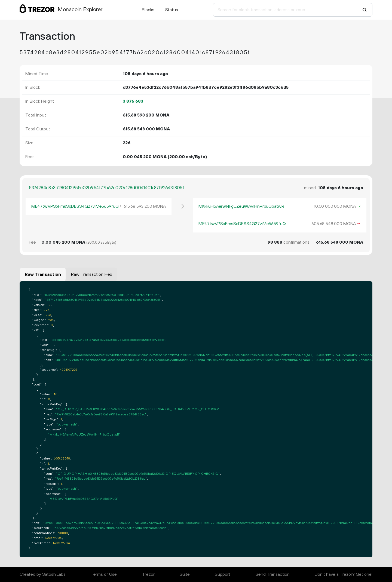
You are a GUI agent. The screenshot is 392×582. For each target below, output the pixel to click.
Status (172, 10)
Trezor (148, 574)
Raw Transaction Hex (92, 274)
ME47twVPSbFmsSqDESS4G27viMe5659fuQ (75, 206)
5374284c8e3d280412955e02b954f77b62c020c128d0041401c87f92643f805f (106, 188)
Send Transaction (273, 574)
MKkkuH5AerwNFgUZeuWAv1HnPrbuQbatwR (241, 206)
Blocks (148, 10)
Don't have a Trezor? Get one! (344, 574)
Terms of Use (104, 574)
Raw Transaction (43, 274)
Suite (185, 574)
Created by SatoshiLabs (43, 574)
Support (223, 574)
